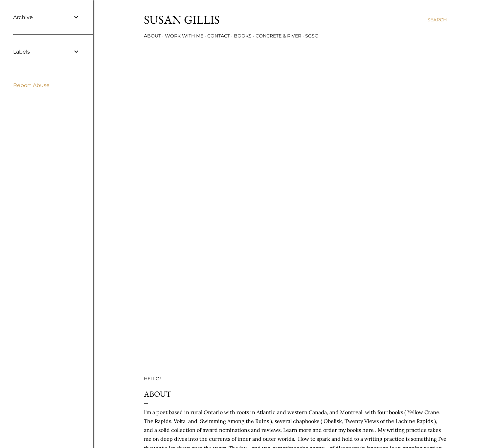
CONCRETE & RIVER (278, 36)
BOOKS (243, 36)
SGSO (312, 36)
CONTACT (219, 36)
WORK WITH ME (184, 36)
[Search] (437, 20)
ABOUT (152, 36)
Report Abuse (31, 85)
